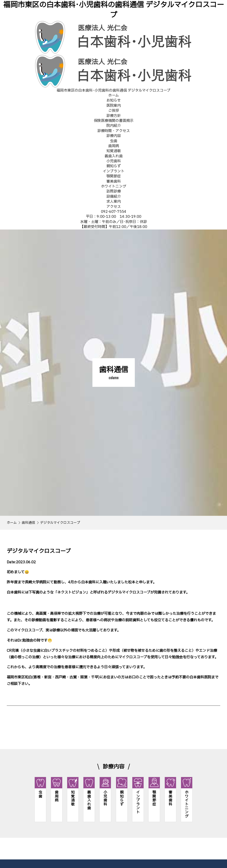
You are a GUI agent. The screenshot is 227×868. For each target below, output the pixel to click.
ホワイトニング (114, 186)
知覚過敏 (114, 151)
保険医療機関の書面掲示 (114, 121)
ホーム (12, 523)
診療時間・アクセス (114, 131)
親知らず (114, 166)
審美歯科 (114, 181)
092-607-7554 (114, 212)
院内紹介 (114, 126)
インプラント (114, 171)
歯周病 (114, 146)
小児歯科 (114, 161)
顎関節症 (114, 176)
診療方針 (114, 116)
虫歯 (114, 141)
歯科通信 (28, 523)
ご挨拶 (114, 111)
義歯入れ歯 (114, 156)
